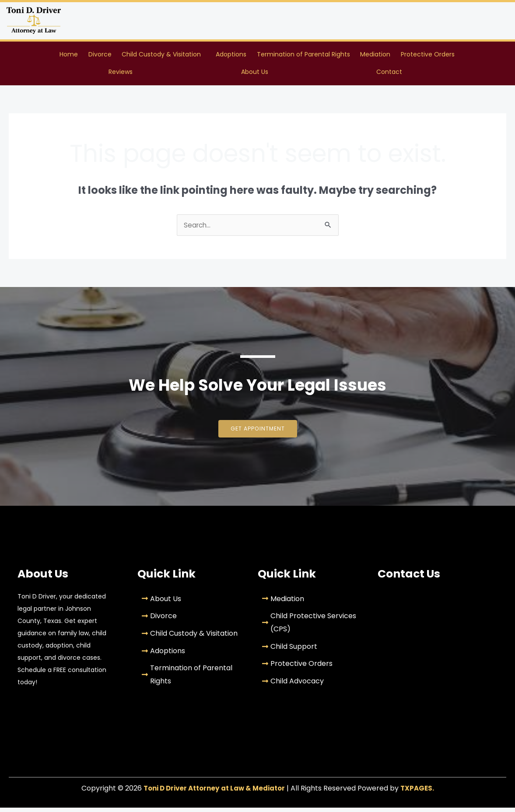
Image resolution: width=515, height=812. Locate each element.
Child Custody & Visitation (161, 55)
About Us (255, 74)
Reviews (121, 74)
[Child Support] (311, 651)
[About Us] (191, 603)
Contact (389, 74)
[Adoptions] (191, 655)
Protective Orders (428, 55)
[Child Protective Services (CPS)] (311, 627)
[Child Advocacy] (311, 686)
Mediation (375, 55)
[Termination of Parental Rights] (191, 679)
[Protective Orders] (311, 668)
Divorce (100, 55)
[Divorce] (191, 620)
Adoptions (231, 55)
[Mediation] (311, 603)
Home (69, 55)
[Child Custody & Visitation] (191, 638)
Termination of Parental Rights (303, 55)
